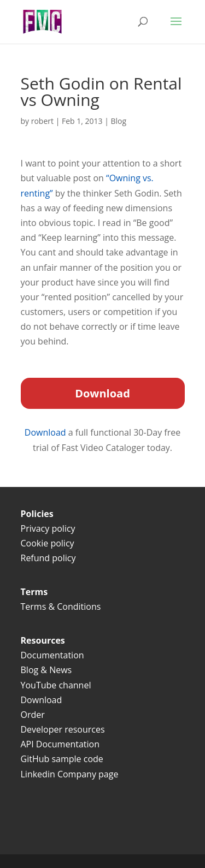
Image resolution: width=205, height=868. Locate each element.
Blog (119, 121)
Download (46, 432)
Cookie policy (48, 543)
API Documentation (60, 744)
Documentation (52, 655)
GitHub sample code (62, 759)
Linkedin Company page (70, 774)
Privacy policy (48, 528)
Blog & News (46, 670)
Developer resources (63, 729)
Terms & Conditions (62, 607)
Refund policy (48, 558)
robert (42, 121)
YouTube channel (56, 685)
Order (33, 715)
